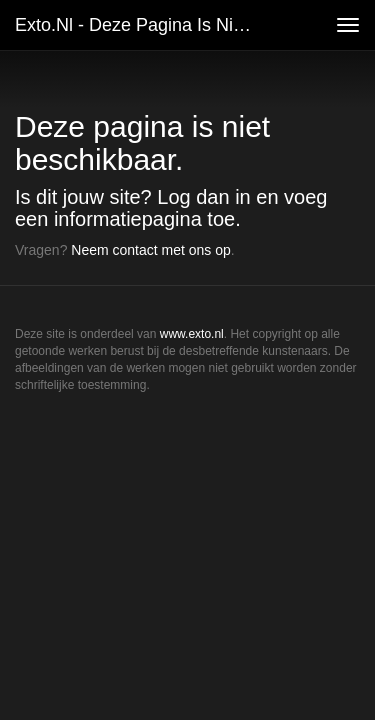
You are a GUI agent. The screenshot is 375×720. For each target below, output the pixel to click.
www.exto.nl (192, 334)
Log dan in (203, 197)
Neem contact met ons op (151, 250)
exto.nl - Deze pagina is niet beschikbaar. (143, 25)
